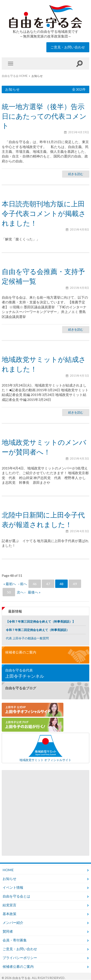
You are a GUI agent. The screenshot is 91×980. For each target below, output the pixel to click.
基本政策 (9, 914)
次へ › (21, 592)
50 (9, 592)
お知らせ (9, 879)
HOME (8, 870)
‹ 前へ (23, 584)
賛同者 (8, 931)
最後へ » (34, 592)
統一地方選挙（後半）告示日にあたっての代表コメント (44, 116)
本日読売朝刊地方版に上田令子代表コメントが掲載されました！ (44, 213)
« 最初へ (10, 584)
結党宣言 (9, 905)
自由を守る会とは (16, 896)
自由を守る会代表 (45, 674)
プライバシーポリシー (20, 958)
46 (35, 584)
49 (75, 584)
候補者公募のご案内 (21, 652)
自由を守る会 (21, 978)
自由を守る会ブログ (21, 688)
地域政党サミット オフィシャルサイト (45, 748)
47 (48, 584)
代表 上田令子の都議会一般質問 (27, 638)
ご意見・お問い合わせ (68, 47)
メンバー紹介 (13, 922)
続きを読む (76, 174)
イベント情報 (13, 887)
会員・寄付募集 (15, 940)
